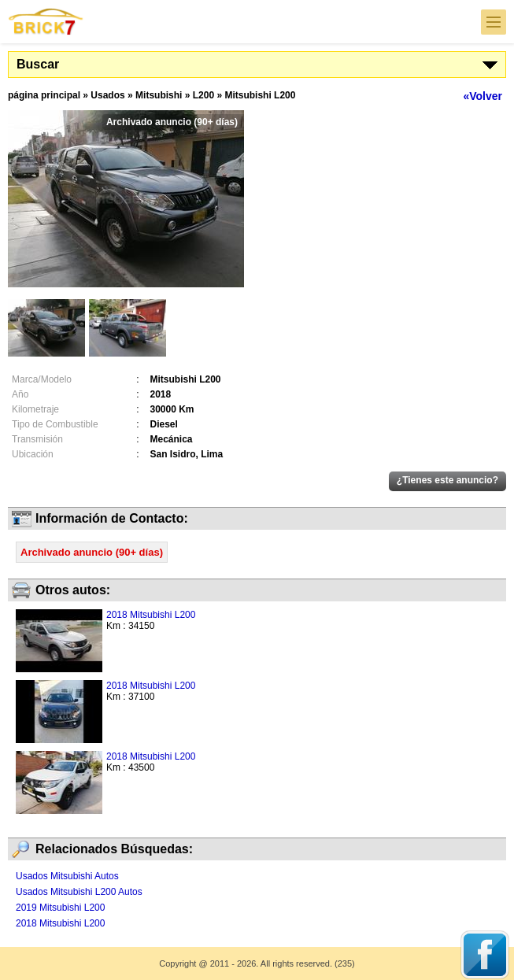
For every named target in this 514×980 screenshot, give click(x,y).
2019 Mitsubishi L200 (60, 908)
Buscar (38, 64)
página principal (44, 95)
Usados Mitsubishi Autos (67, 876)
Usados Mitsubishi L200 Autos (79, 892)
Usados (107, 95)
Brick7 (46, 22)
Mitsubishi (159, 95)
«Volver (483, 96)
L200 (203, 95)
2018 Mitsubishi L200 (151, 615)
